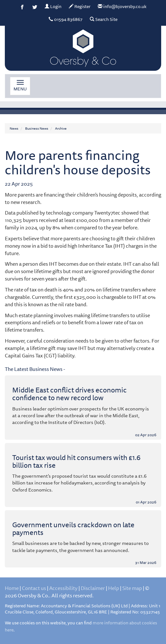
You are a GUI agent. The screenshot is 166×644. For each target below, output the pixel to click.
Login (53, 6)
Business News (37, 128)
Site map (132, 588)
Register (80, 6)
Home (12, 588)
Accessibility (63, 588)
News (14, 128)
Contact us (34, 588)
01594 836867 (65, 19)
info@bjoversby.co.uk (122, 6)
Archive (61, 128)
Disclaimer (93, 588)
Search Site (104, 19)
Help (114, 588)
